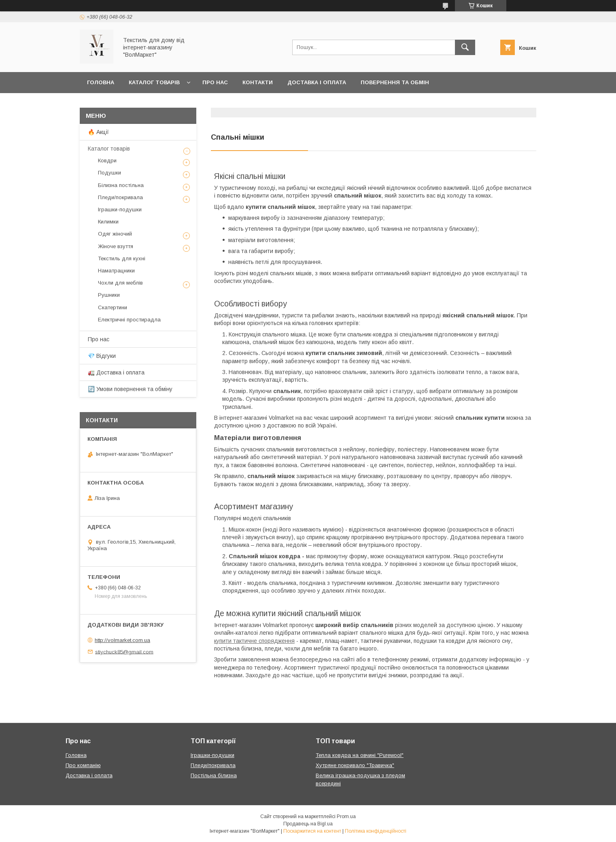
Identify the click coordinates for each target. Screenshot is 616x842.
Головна (101, 82)
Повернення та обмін (395, 82)
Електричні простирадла (129, 320)
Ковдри (107, 161)
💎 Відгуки (102, 356)
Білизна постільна (121, 185)
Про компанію (83, 765)
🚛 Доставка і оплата (116, 372)
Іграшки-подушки (120, 209)
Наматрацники (116, 271)
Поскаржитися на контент (312, 831)
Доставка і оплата (317, 82)
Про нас (215, 82)
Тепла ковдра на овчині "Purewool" (360, 755)
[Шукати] (465, 47)
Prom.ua (346, 816)
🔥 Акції (98, 132)
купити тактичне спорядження (254, 641)
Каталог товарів (154, 82)
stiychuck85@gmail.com (124, 652)
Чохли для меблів (120, 283)
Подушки (109, 173)
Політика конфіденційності (376, 831)
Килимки (108, 222)
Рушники (109, 295)
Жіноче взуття (116, 246)
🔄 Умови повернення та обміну (130, 389)
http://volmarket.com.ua (122, 640)
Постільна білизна (214, 775)
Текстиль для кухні (122, 258)
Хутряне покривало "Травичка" (355, 765)
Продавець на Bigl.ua (308, 824)
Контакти (258, 82)
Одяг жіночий (115, 234)
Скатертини (113, 307)
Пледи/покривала (120, 197)
